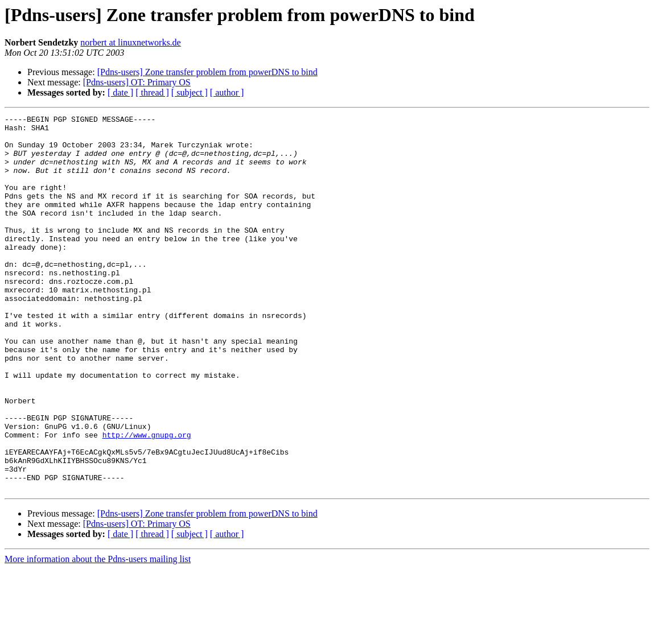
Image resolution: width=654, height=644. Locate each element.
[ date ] (120, 92)
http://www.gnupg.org (147, 499)
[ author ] (227, 92)
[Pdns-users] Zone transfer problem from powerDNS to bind (207, 72)
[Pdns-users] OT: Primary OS (137, 82)
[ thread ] (152, 92)
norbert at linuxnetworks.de (130, 42)
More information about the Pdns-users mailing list (98, 634)
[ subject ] (190, 92)
